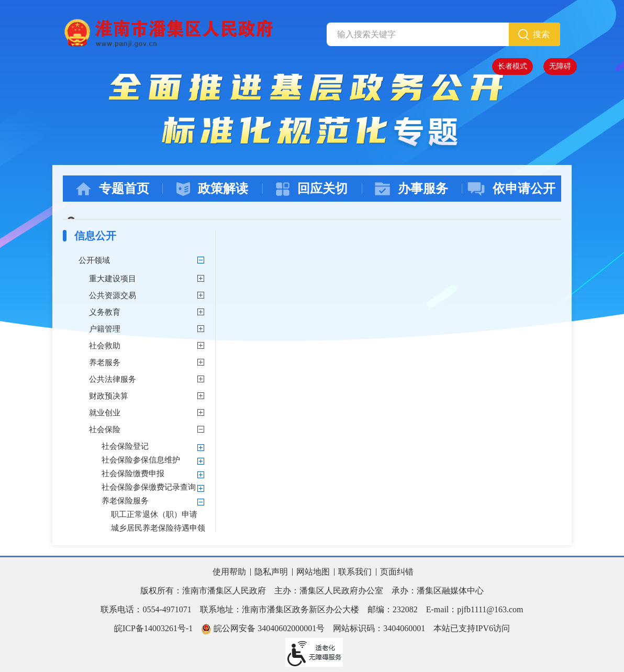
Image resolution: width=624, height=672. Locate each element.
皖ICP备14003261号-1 (153, 628)
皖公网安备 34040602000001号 (263, 629)
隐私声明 (271, 572)
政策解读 (212, 189)
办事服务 (411, 189)
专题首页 (113, 189)
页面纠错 (397, 572)
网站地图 (313, 572)
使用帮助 (229, 572)
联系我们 (355, 572)
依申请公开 (511, 189)
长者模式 (512, 66)
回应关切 (312, 189)
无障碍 (560, 66)
